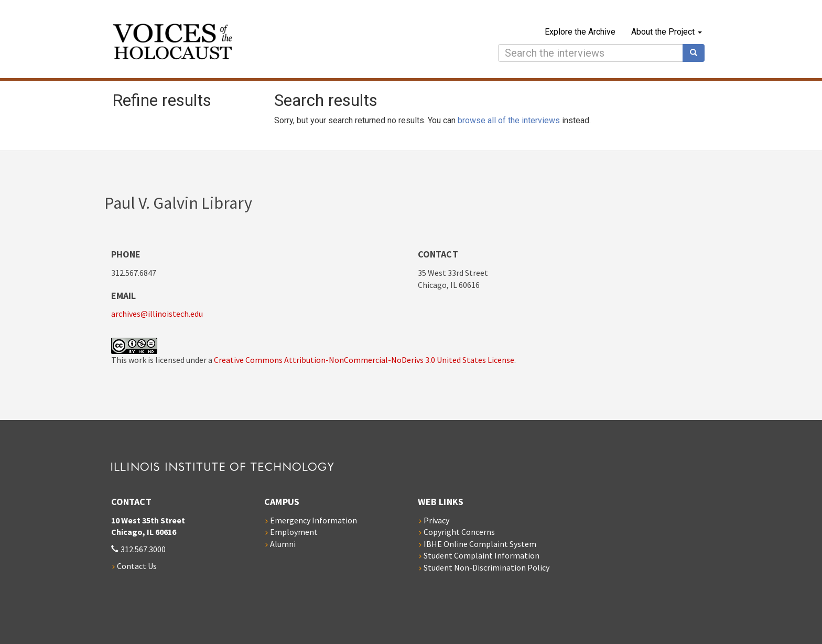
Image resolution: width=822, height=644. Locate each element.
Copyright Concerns (459, 532)
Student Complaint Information (482, 555)
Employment (294, 532)
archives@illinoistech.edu (157, 314)
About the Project (667, 32)
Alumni (283, 544)
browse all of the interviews (509, 120)
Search (697, 53)
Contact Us (137, 566)
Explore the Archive (580, 32)
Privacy (436, 520)
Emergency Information (313, 520)
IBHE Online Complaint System (480, 544)
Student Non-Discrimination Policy (486, 567)
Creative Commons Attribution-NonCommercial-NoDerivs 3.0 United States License (364, 360)
